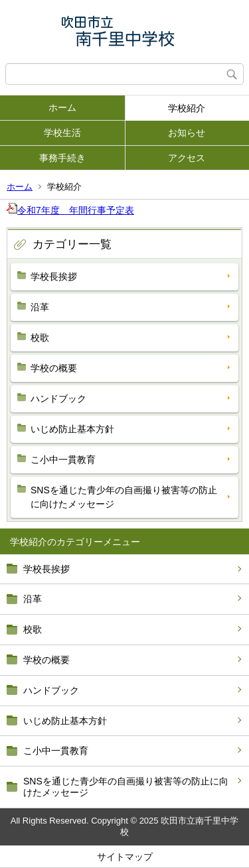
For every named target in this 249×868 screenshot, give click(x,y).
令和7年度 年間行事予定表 (70, 210)
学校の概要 (46, 660)
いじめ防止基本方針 (65, 721)
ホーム (62, 107)
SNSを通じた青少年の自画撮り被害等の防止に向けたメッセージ (126, 787)
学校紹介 (187, 108)
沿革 (33, 599)
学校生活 (62, 133)
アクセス (187, 158)
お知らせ (187, 133)
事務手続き (62, 158)
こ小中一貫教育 (56, 751)
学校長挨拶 (46, 569)
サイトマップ (125, 857)
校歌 (33, 629)
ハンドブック (51, 690)
